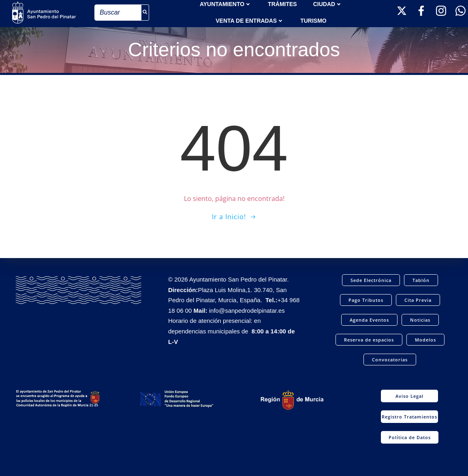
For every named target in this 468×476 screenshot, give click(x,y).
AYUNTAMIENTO (226, 4)
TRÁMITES (282, 4)
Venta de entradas (250, 21)
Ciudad (328, 4)
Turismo (313, 21)
